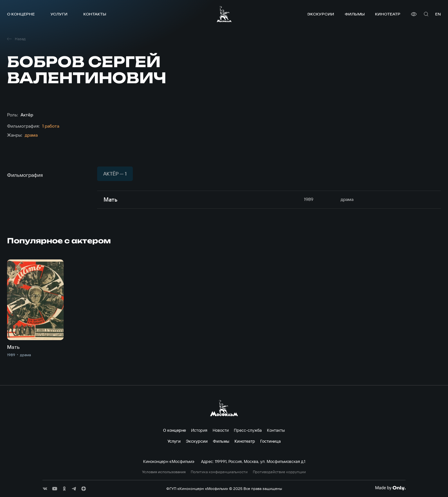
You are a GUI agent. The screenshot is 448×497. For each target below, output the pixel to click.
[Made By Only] (390, 488)
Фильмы (355, 14)
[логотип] (224, 14)
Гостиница (270, 441)
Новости (221, 430)
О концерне (21, 14)
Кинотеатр (388, 14)
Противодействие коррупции (279, 472)
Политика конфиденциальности (219, 472)
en (438, 14)
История (199, 430)
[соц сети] (45, 489)
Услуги (59, 14)
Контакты (95, 14)
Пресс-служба (248, 430)
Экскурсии (321, 14)
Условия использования (164, 472)
